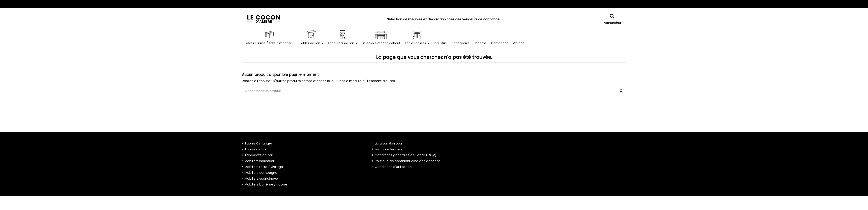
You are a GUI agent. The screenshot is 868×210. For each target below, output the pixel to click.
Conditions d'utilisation (393, 167)
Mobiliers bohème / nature (266, 184)
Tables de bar (256, 149)
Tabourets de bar (259, 155)
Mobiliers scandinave (261, 178)
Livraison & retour (389, 143)
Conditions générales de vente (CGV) (406, 155)
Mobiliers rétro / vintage (264, 167)
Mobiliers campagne (261, 173)
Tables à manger (258, 143)
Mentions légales (388, 149)
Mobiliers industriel (259, 161)
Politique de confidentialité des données (408, 161)
